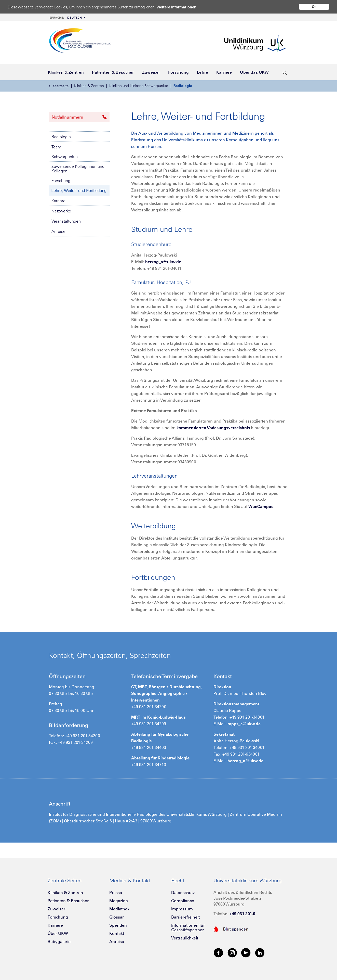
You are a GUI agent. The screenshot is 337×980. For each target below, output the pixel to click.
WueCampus (261, 506)
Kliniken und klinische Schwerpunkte (139, 86)
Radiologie (183, 86)
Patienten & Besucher (68, 901)
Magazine (119, 901)
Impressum (182, 909)
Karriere (58, 201)
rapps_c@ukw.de (244, 724)
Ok (314, 7)
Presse (116, 893)
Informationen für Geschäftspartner (188, 927)
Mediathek (119, 909)
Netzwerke (61, 211)
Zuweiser (56, 909)
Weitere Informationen (176, 7)
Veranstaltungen (66, 221)
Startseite (59, 86)
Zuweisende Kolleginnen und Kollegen (78, 169)
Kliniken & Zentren (89, 86)
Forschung (61, 181)
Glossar (117, 917)
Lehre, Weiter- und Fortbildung (79, 191)
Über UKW (58, 933)
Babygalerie (59, 941)
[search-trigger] (285, 72)
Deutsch (66, 18)
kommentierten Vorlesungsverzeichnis (213, 428)
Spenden (118, 925)
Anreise (58, 231)
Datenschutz (183, 893)
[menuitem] (67, 17)
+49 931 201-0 (242, 914)
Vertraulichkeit (185, 938)
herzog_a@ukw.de (163, 262)
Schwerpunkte (65, 157)
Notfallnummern (79, 117)
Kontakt (117, 933)
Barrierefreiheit (185, 917)
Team (56, 147)
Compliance (183, 901)
